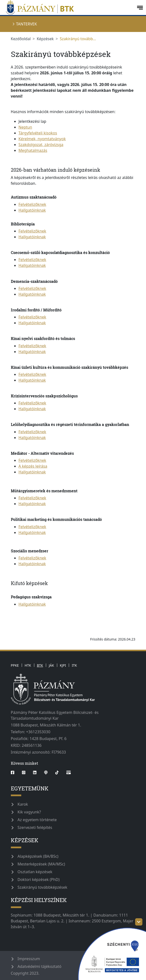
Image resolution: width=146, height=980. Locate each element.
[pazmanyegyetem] (68, 8)
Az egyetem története (37, 820)
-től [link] (62, 73)
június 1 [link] (58, 73)
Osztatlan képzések (35, 872)
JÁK (51, 665)
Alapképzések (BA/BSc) (38, 856)
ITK (74, 665)
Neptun (25, 127)
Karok (23, 804)
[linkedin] (35, 772)
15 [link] (94, 85)
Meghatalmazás (33, 150)
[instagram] (24, 772)
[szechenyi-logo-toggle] (139, 922)
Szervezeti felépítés (35, 827)
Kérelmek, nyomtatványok (42, 139)
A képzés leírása (33, 466)
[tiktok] (57, 772)
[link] (93, 73)
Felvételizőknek (32, 204)
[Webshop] (69, 772)
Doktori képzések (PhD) (39, 880)
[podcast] (46, 772)
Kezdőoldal (21, 39)
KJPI (63, 665)
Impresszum (29, 959)
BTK (40, 665)
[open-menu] (140, 8)
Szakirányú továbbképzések (42, 887)
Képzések (45, 39)
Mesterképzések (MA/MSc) (41, 864)
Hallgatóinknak (32, 210)
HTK (28, 665)
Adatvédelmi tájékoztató (40, 966)
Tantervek (27, 24)
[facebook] (14, 772)
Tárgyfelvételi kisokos (38, 133)
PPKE (15, 665)
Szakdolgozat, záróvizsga (41, 145)
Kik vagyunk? (29, 812)
